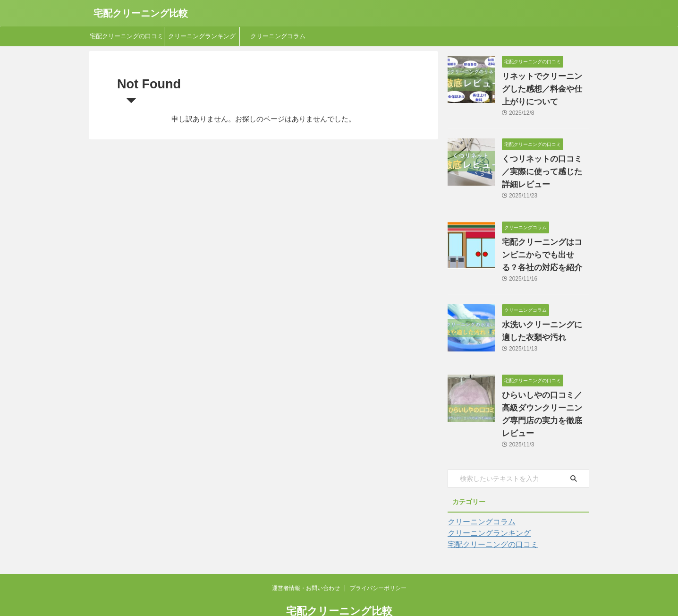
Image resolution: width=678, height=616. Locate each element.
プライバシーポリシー (378, 563)
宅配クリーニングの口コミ (127, 36)
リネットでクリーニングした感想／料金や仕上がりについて (545, 89)
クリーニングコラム (278, 36)
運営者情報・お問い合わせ (306, 563)
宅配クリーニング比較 (141, 13)
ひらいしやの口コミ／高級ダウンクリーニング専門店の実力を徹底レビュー (545, 395)
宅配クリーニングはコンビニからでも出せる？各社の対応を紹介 (545, 242)
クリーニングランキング (202, 36)
